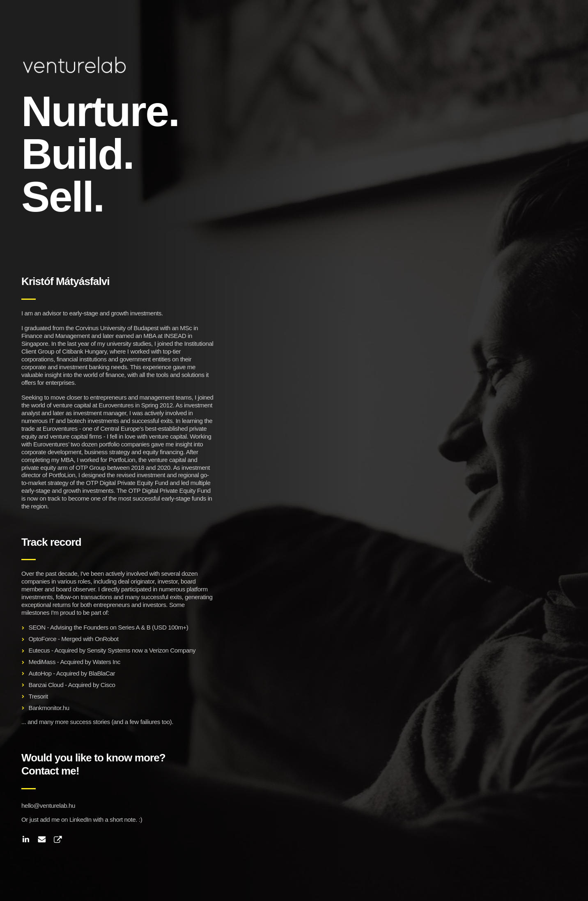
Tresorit (38, 696)
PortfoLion (122, 460)
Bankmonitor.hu (49, 708)
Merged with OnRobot (90, 639)
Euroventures (116, 405)
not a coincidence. (111, 860)
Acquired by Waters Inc (90, 662)
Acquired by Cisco (92, 685)
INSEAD (175, 336)
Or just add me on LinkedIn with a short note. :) (82, 819)
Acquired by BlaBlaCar (86, 673)
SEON (37, 627)
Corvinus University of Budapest (117, 328)
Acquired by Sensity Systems (93, 650)
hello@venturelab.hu (48, 806)
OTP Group (91, 468)
